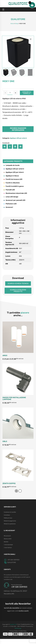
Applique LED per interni (14, 172)
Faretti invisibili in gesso (14, 186)
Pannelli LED (9, 190)
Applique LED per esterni (18, 138)
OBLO (5, 479)
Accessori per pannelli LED (14, 200)
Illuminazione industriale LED (15, 193)
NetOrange (18, 628)
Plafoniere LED (10, 204)
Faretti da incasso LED (13, 179)
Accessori (8, 207)
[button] (31, 39)
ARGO (5, 393)
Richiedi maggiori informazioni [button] (18, 129)
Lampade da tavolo (12, 165)
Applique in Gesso (11, 176)
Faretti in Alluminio (12, 183)
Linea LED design (11, 197)
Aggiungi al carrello (27, 93)
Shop (17, 24)
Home (12, 24)
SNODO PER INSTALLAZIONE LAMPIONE (14, 437)
